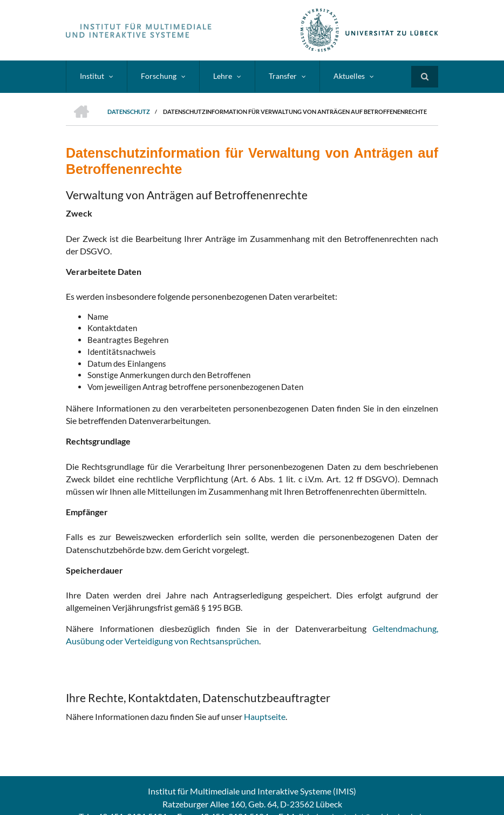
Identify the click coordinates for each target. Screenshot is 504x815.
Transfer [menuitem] (283, 76)
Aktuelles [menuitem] (349, 76)
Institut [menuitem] (92, 76)
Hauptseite (265, 716)
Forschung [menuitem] (159, 76)
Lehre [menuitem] (223, 76)
